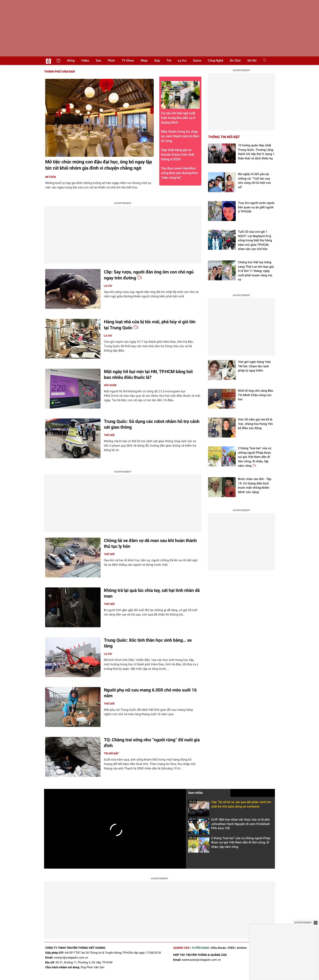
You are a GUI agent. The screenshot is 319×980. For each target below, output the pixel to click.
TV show (128, 61)
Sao (99, 61)
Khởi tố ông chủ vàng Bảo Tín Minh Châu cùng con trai (256, 395)
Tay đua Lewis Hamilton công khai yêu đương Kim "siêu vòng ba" (180, 173)
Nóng (71, 61)
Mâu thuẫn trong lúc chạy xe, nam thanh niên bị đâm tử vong (180, 136)
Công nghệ (215, 61)
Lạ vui (182, 61)
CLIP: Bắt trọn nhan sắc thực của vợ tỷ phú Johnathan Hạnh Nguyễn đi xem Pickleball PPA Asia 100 (229, 825)
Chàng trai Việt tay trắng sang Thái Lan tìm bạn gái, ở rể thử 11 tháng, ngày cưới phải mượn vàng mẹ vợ (256, 271)
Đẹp (157, 61)
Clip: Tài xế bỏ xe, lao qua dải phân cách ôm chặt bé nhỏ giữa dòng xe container (230, 806)
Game (197, 61)
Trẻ (169, 61)
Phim (111, 61)
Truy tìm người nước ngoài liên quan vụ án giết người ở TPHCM (256, 207)
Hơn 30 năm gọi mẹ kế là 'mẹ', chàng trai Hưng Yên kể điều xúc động (255, 424)
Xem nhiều (195, 793)
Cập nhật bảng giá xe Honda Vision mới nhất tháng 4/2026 (178, 155)
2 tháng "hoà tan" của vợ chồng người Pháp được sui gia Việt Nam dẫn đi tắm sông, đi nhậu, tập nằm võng (229, 844)
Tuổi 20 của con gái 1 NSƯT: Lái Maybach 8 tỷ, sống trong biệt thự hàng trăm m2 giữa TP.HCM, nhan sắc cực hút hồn (255, 240)
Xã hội (252, 61)
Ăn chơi (235, 61)
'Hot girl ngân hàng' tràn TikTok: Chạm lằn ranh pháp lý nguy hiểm (254, 366)
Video (85, 61)
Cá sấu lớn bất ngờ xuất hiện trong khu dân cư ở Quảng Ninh (180, 103)
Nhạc (144, 61)
